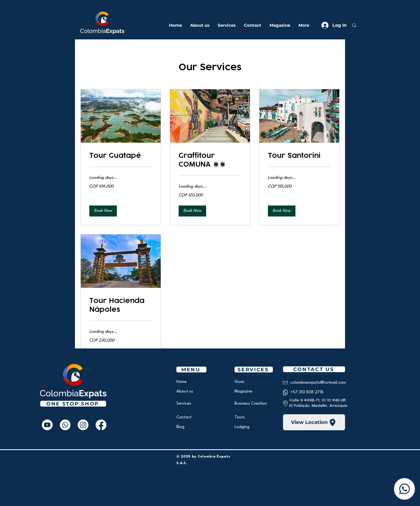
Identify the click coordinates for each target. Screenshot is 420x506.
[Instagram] (83, 425)
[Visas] (241, 382)
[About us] (191, 392)
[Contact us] (404, 489)
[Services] (191, 404)
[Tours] (241, 417)
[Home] (191, 382)
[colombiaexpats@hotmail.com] (318, 383)
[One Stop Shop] (73, 404)
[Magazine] (245, 392)
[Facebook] (101, 425)
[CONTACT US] (314, 369)
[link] (121, 156)
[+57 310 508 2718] (307, 392)
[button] (103, 211)
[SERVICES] (254, 370)
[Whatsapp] (65, 425)
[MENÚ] (191, 370)
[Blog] (190, 427)
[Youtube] (47, 425)
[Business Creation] (251, 404)
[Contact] (190, 417)
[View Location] (314, 422)
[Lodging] (242, 427)
